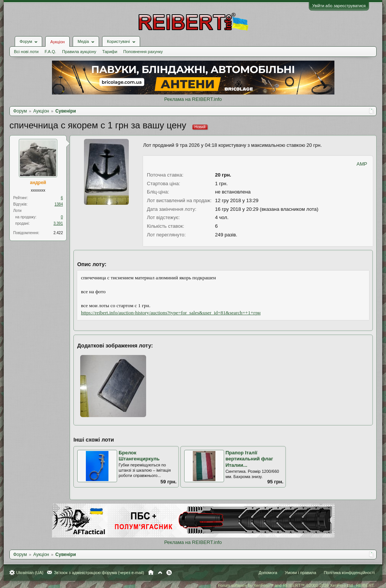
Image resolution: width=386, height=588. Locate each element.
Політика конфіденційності (349, 573)
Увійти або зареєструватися (339, 6)
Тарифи (110, 52)
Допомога (268, 573)
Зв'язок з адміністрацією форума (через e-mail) (99, 573)
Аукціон (57, 42)
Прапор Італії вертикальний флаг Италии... (249, 459)
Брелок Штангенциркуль (139, 456)
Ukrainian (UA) (30, 573)
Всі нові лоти (26, 52)
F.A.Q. (50, 52)
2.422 (58, 233)
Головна (151, 573)
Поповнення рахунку (143, 52)
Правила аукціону (79, 52)
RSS (169, 573)
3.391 (58, 223)
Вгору (160, 573)
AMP (362, 164)
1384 (59, 204)
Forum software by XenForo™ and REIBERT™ (296, 585)
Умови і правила (300, 573)
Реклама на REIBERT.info (193, 99)
